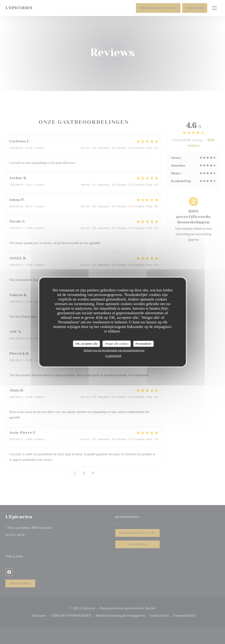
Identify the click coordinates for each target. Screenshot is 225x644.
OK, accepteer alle (86, 344)
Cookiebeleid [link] (113, 356)
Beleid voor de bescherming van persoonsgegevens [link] (114, 350)
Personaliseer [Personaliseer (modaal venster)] (143, 344)
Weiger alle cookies (116, 344)
